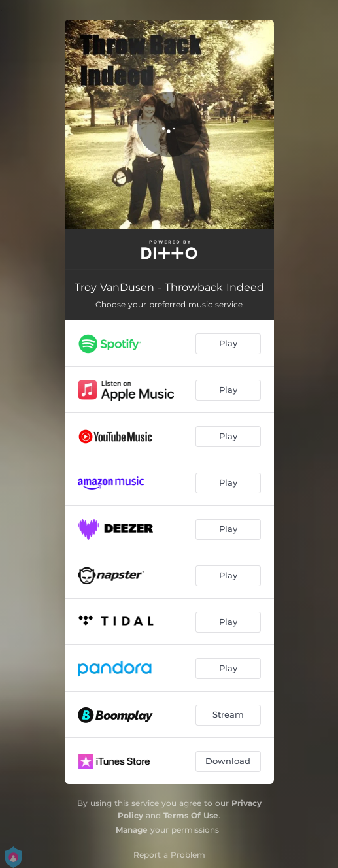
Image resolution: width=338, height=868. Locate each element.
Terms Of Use (191, 815)
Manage (132, 830)
